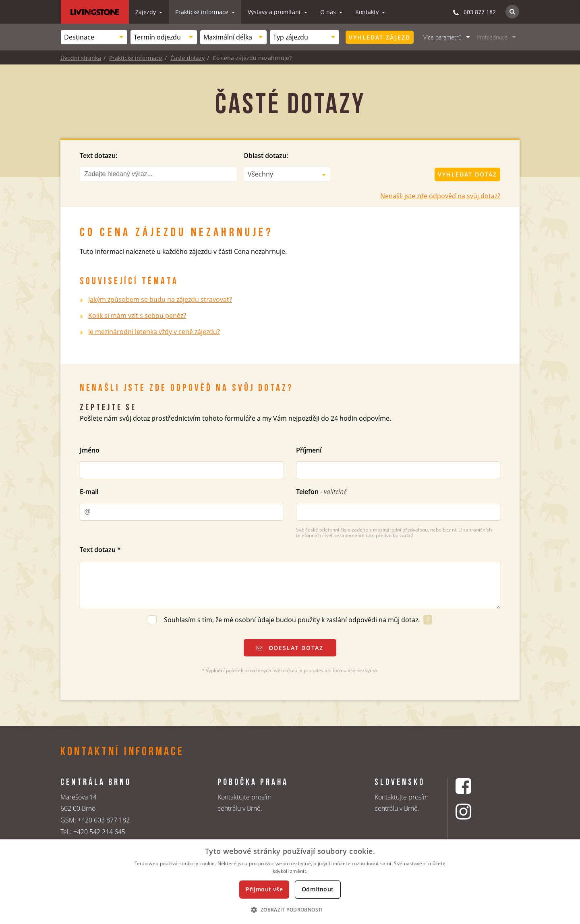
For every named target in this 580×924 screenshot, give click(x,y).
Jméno (90, 450)
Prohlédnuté (492, 37)
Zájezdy (146, 12)
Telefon (321, 492)
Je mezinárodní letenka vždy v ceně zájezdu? (154, 332)
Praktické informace (203, 12)
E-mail (89, 492)
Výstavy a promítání (275, 12)
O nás (329, 12)
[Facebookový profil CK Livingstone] (473, 786)
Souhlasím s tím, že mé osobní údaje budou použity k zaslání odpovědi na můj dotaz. (293, 620)
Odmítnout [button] (318, 889)
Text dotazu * (100, 550)
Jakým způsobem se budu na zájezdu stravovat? (160, 299)
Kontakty (368, 12)
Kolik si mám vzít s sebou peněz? (137, 316)
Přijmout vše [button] (264, 889)
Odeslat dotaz (290, 648)
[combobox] (94, 37)
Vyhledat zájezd (380, 37)
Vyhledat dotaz (467, 174)
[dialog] (290, 882)
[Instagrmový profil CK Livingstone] (473, 811)
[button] (290, 909)
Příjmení (309, 450)
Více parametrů (442, 37)
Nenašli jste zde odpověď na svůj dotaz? (440, 196)
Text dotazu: (98, 156)
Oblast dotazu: (266, 156)
